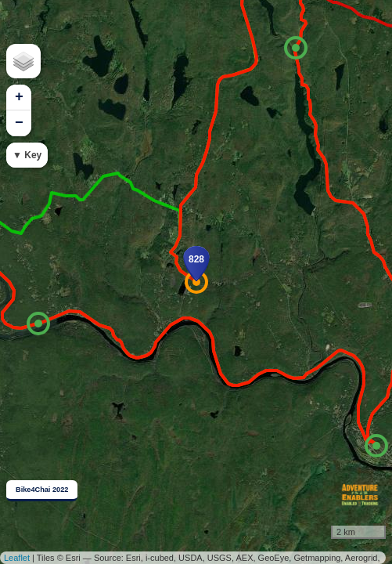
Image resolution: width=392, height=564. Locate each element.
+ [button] (19, 97)
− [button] (19, 123)
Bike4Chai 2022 (42, 490)
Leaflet (17, 558)
